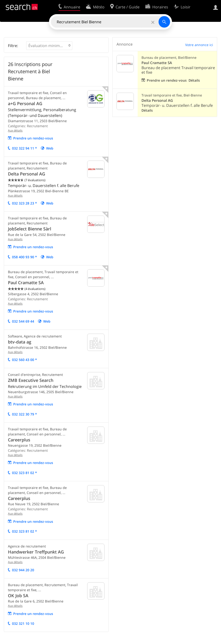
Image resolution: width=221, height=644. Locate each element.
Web (50, 148)
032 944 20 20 (23, 570)
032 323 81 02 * (25, 473)
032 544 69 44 (23, 321)
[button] (49, 46)
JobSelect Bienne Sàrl (30, 229)
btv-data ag (20, 342)
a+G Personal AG (25, 103)
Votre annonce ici (199, 45)
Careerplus (19, 440)
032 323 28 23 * (25, 203)
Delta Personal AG (27, 174)
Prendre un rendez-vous (33, 138)
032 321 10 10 (23, 623)
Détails (194, 80)
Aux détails (15, 130)
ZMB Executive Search (31, 380)
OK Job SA (18, 596)
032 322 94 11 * (25, 148)
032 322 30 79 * (25, 414)
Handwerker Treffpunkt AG (36, 552)
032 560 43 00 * (25, 360)
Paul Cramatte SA (26, 283)
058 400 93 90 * (25, 257)
